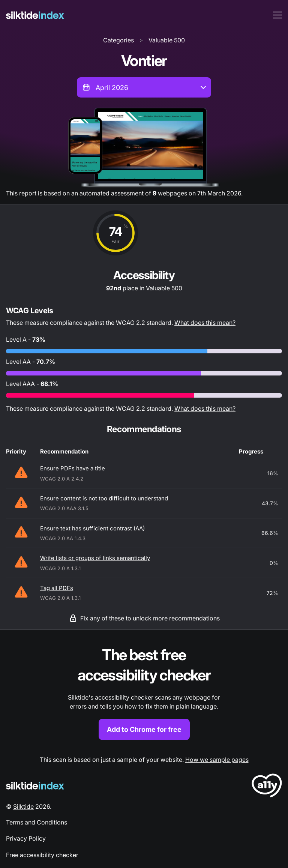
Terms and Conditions (37, 822)
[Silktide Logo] (35, 786)
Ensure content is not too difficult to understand (104, 498)
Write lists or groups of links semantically (95, 558)
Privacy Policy (26, 838)
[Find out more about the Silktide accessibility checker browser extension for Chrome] (144, 693)
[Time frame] (144, 87)
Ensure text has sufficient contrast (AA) (92, 528)
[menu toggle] (277, 15)
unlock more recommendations (176, 618)
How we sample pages (217, 760)
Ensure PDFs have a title (73, 468)
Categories (118, 40)
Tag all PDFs (57, 588)
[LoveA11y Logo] (267, 787)
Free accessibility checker (42, 855)
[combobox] (144, 87)
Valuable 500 (167, 40)
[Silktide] (35, 15)
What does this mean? (205, 323)
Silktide (23, 806)
